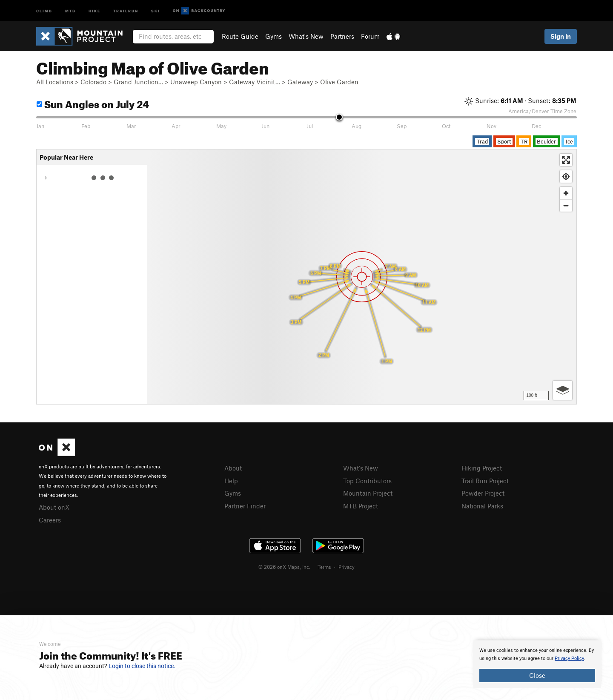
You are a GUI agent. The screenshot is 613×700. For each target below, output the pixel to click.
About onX (54, 507)
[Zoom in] (566, 193)
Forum (370, 36)
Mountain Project (368, 493)
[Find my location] (566, 176)
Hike (95, 10)
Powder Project (483, 493)
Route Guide (240, 36)
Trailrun (126, 10)
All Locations (55, 82)
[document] (537, 664)
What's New (306, 36)
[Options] (563, 390)
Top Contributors (367, 481)
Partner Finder (245, 506)
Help (231, 481)
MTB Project (361, 506)
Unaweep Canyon (196, 82)
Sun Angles (93, 103)
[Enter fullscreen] (566, 160)
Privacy (347, 567)
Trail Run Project (485, 481)
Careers (50, 520)
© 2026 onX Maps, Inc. (284, 567)
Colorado (93, 82)
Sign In (561, 36)
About (233, 468)
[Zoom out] (566, 205)
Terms (324, 567)
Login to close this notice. (142, 666)
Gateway (300, 82)
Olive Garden (339, 82)
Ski (156, 10)
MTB (70, 10)
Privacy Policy (569, 658)
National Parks (482, 506)
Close (537, 675)
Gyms (274, 36)
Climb (44, 10)
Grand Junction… (138, 82)
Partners (342, 36)
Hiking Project (482, 468)
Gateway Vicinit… (255, 82)
